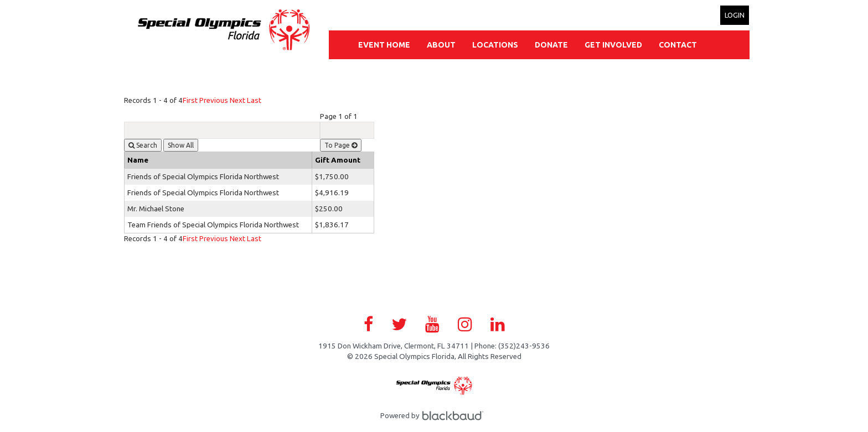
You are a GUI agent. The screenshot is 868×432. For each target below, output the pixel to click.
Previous (214, 100)
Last (254, 100)
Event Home (384, 45)
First (190, 100)
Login (735, 15)
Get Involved (613, 45)
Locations (495, 45)
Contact (678, 45)
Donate (551, 45)
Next (237, 100)
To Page (341, 145)
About (441, 45)
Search (143, 145)
